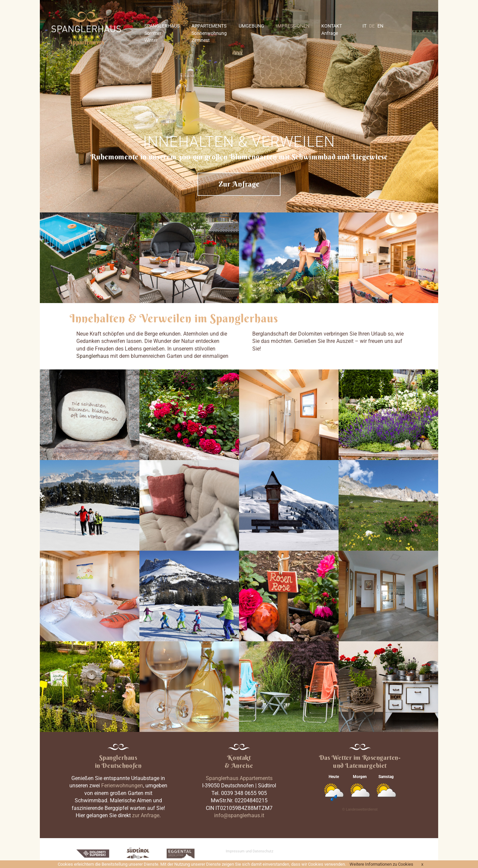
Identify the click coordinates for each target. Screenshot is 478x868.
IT (364, 26)
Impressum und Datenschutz (249, 851)
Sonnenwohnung (209, 33)
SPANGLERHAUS (162, 26)
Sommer (153, 33)
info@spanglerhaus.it (239, 815)
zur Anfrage (146, 815)
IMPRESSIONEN (293, 26)
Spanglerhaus (93, 356)
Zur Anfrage (239, 184)
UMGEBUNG (251, 26)
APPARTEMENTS (209, 26)
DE (372, 26)
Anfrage (330, 33)
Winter (151, 40)
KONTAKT (332, 26)
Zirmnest (201, 40)
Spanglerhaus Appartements (239, 778)
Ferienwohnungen (122, 786)
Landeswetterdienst (362, 809)
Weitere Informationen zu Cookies (381, 864)
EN (380, 26)
